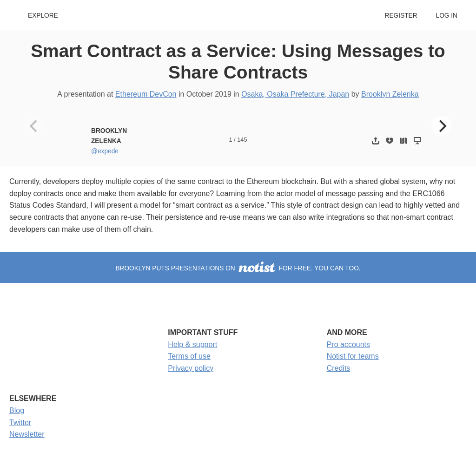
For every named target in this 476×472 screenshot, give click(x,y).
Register (401, 16)
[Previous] (34, 126)
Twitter (20, 423)
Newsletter (27, 434)
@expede (105, 151)
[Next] (442, 126)
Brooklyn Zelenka (390, 94)
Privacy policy (191, 368)
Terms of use (189, 356)
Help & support (192, 344)
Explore (43, 16)
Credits (339, 368)
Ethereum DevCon (146, 94)
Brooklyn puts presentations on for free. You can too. (238, 268)
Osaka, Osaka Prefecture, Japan (295, 94)
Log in (447, 16)
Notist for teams (353, 356)
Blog (17, 410)
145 (242, 140)
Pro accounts (348, 344)
